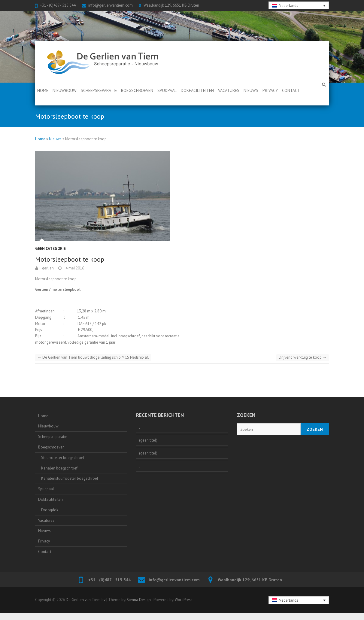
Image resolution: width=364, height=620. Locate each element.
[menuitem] (299, 5)
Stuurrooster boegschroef (63, 458)
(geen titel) (148, 440)
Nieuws (251, 90)
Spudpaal (167, 90)
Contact (291, 90)
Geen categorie (50, 249)
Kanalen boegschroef (59, 468)
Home (43, 90)
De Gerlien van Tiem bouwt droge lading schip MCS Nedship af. (93, 357)
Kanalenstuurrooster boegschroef (70, 478)
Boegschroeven (137, 90)
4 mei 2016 (74, 268)
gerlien (47, 268)
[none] (299, 5)
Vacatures (229, 90)
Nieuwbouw (65, 90)
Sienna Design (139, 600)
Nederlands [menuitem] (288, 6)
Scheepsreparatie (99, 90)
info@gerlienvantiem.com (111, 5)
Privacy (270, 90)
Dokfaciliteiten (197, 90)
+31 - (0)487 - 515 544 (58, 5)
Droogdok (50, 510)
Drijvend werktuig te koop (303, 357)
